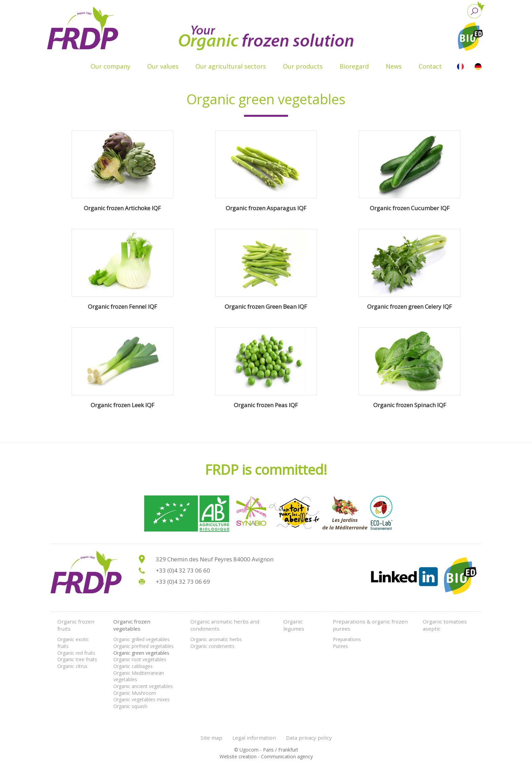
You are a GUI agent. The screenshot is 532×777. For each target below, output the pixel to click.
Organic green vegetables (141, 653)
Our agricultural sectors (231, 66)
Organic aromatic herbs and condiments (225, 625)
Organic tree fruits (77, 659)
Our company (110, 66)
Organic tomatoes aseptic (445, 625)
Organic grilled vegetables (141, 639)
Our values (163, 66)
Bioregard (354, 66)
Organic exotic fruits (73, 643)
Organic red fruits (76, 653)
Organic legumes (294, 625)
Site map (211, 738)
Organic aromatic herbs (216, 639)
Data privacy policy (309, 738)
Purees (340, 646)
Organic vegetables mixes (141, 699)
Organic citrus (72, 666)
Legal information (254, 738)
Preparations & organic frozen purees (370, 625)
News (394, 66)
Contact (430, 66)
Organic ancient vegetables (143, 686)
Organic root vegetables (140, 659)
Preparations (347, 639)
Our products (303, 66)
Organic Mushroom (135, 693)
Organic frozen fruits (76, 625)
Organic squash (130, 706)
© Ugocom (246, 750)
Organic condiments (212, 646)
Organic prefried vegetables (144, 646)
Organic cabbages (133, 666)
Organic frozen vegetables (132, 625)
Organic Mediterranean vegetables (139, 676)
